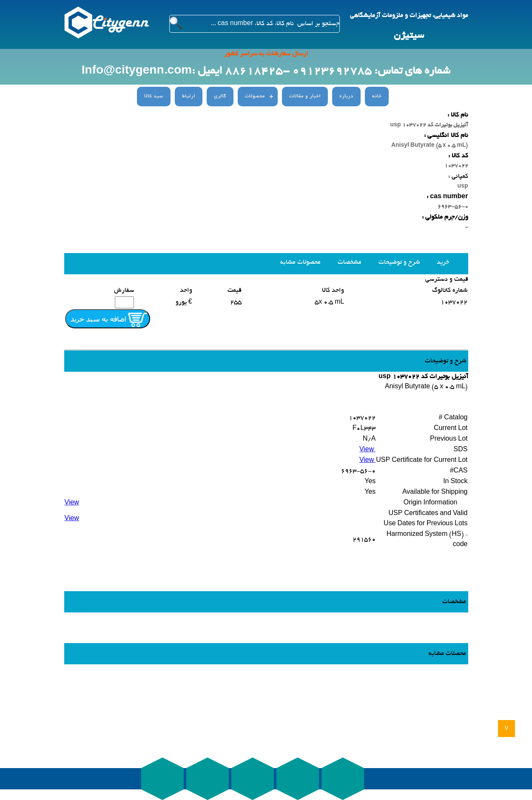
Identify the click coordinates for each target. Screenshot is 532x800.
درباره (346, 97)
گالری (220, 97)
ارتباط (189, 97)
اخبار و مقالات (305, 97)
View (367, 450)
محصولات (255, 97)
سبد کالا (154, 97)
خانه (377, 97)
